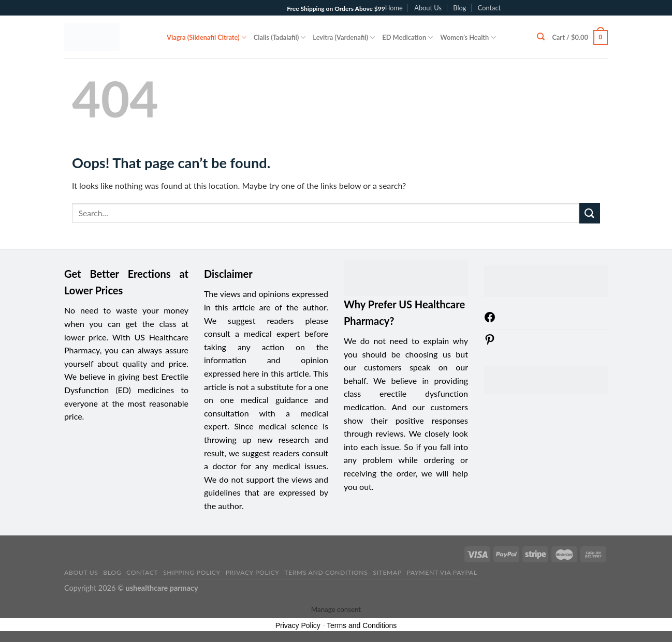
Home (394, 8)
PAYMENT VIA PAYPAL (442, 572)
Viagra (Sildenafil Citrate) (207, 38)
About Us (428, 8)
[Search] (541, 37)
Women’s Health (468, 38)
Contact (489, 8)
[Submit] (590, 213)
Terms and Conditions (326, 572)
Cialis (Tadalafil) (280, 38)
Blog (459, 8)
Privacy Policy (253, 572)
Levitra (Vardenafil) (344, 38)
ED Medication (407, 38)
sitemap (387, 572)
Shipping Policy (192, 572)
